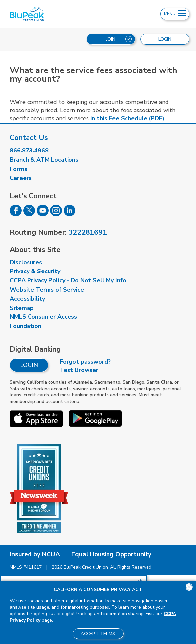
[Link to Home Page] (59, 14)
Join (119, 39)
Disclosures (26, 262)
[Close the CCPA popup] (189, 587)
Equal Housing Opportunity (111, 554)
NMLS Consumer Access (43, 317)
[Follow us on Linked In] (69, 214)
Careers (21, 178)
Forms (19, 169)
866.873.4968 (29, 151)
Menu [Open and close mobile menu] (175, 14)
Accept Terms (98, 634)
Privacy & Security (35, 271)
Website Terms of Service (47, 290)
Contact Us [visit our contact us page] (29, 138)
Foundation (26, 326)
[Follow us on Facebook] (16, 214)
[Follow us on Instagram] (56, 214)
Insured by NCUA (35, 554)
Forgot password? (85, 362)
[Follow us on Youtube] (43, 214)
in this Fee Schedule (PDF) (127, 118)
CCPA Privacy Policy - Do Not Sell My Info (68, 280)
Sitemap (22, 308)
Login (29, 365)
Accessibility (27, 299)
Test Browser (79, 370)
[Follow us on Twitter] (29, 214)
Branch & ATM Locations (44, 160)
